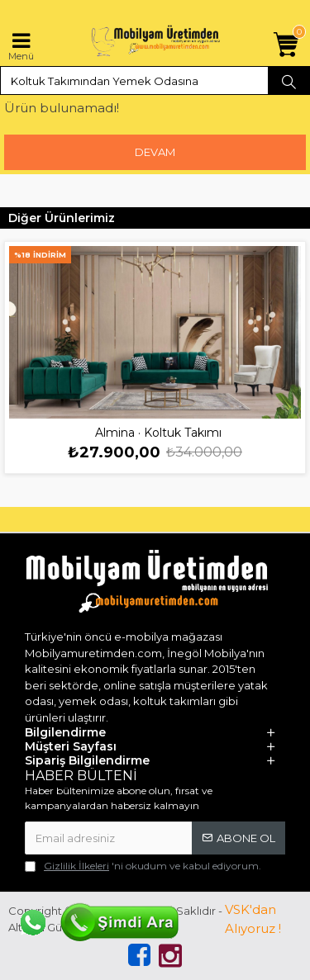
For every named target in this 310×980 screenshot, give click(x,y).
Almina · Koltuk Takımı (158, 433)
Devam (155, 152)
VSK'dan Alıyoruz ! (253, 919)
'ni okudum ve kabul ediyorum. (143, 866)
